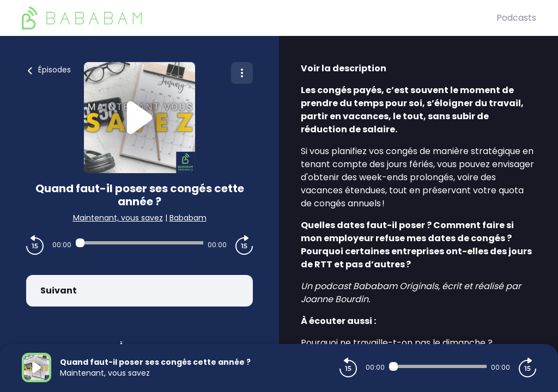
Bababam (188, 218)
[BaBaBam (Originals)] (259, 18)
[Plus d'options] (242, 73)
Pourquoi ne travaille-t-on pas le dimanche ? (397, 343)
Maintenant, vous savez (118, 218)
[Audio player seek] (139, 243)
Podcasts (516, 18)
